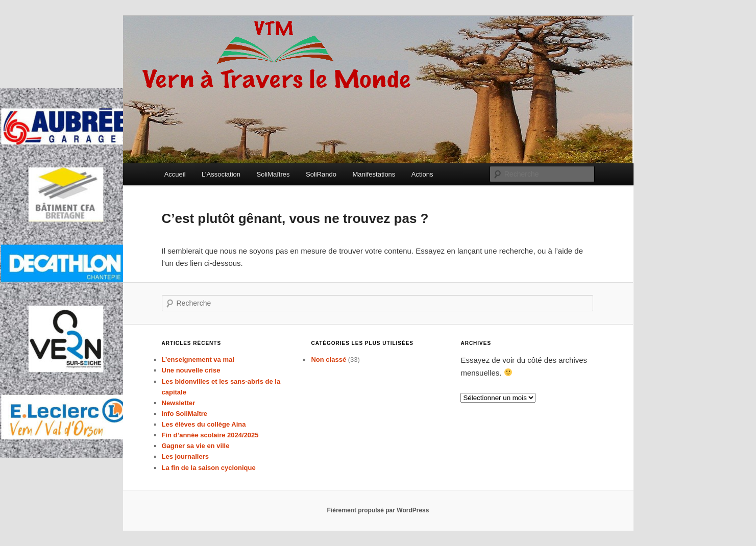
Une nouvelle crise (191, 370)
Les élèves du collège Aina (204, 424)
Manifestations (374, 174)
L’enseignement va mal (198, 359)
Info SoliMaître (185, 414)
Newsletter (179, 403)
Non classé (328, 359)
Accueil (175, 174)
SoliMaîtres (273, 174)
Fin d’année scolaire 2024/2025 (210, 435)
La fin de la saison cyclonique (209, 468)
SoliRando (321, 174)
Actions (422, 174)
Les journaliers (185, 456)
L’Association (221, 174)
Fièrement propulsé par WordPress (378, 510)
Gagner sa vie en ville (196, 446)
